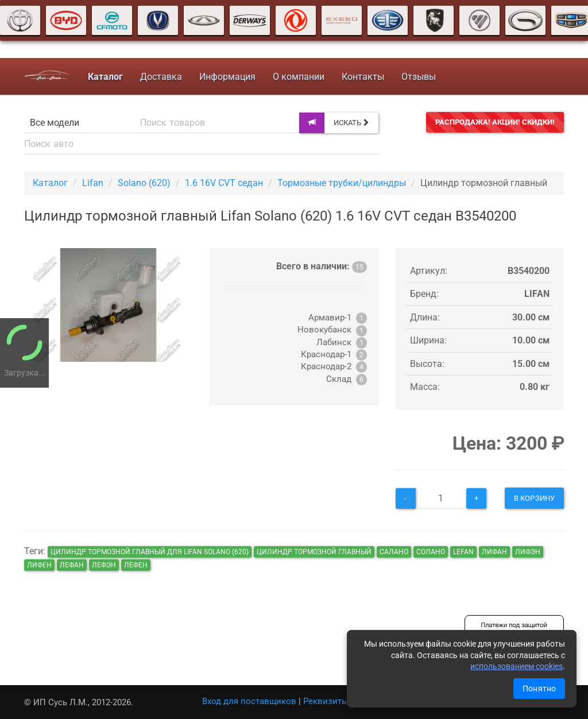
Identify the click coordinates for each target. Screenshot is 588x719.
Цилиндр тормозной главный (314, 552)
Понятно (539, 689)
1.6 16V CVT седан (224, 183)
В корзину (534, 498)
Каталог (50, 183)
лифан (494, 552)
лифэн (528, 552)
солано (431, 552)
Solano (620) (144, 183)
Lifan (93, 183)
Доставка (161, 77)
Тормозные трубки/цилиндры (342, 183)
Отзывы (419, 77)
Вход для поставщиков (249, 701)
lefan (463, 552)
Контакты (363, 77)
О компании (299, 77)
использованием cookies (517, 666)
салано (394, 552)
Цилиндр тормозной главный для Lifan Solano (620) (150, 552)
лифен (39, 565)
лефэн (104, 565)
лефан (72, 565)
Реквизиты (326, 701)
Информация (227, 77)
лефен (136, 565)
